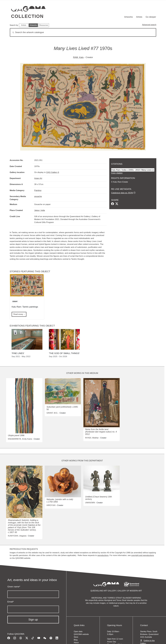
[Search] (83, 32)
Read (18, 314)
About (76, 643)
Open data (78, 632)
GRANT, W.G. (52, 413)
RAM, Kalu (78, 57)
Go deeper (151, 17)
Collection (27, 16)
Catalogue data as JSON (122, 193)
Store (76, 637)
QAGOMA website (81, 634)
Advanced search (149, 25)
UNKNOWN (90, 503)
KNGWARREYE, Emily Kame (20, 439)
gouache (38, 196)
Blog (76, 640)
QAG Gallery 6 (53, 172)
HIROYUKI (51, 505)
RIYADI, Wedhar (92, 438)
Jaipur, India (40, 210)
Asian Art (38, 178)
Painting (38, 190)
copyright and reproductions (143, 555)
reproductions (103, 555)
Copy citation (117, 173)
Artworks (129, 17)
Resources (44, 25)
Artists (139, 17)
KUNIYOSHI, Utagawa (17, 536)
